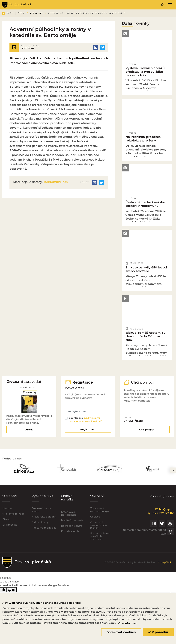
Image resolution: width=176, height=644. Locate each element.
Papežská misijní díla (44, 528)
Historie (7, 508)
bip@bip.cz (164, 509)
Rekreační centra (72, 526)
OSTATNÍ (97, 496)
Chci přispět (147, 430)
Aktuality (36, 13)
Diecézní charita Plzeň (42, 510)
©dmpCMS (165, 563)
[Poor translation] (12, 590)
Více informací (128, 623)
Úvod (21, 13)
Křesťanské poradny (44, 517)
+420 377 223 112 (160, 513)
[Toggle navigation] (170, 5)
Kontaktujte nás (55, 182)
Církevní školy (40, 522)
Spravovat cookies (121, 632)
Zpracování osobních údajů (100, 510)
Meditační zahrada (72, 520)
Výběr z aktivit (43, 496)
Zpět (8, 13)
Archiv (29, 430)
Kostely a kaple (70, 531)
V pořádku (158, 632)
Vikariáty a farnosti (13, 514)
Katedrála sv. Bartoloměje (69, 513)
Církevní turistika (67, 498)
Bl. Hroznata (10, 525)
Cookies (95, 517)
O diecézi (10, 496)
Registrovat (88, 429)
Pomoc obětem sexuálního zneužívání (100, 536)
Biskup (6, 519)
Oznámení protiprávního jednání (99, 525)
